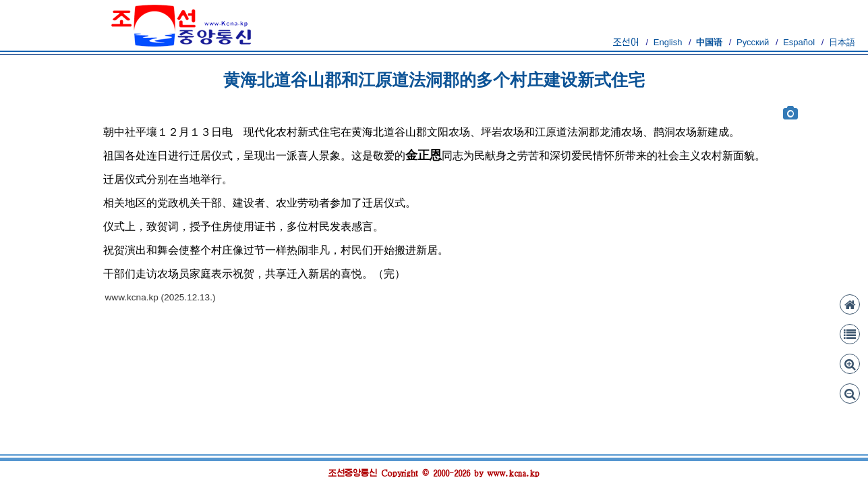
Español (799, 42)
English (668, 42)
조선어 (626, 42)
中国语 (709, 42)
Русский (753, 42)
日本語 (842, 42)
